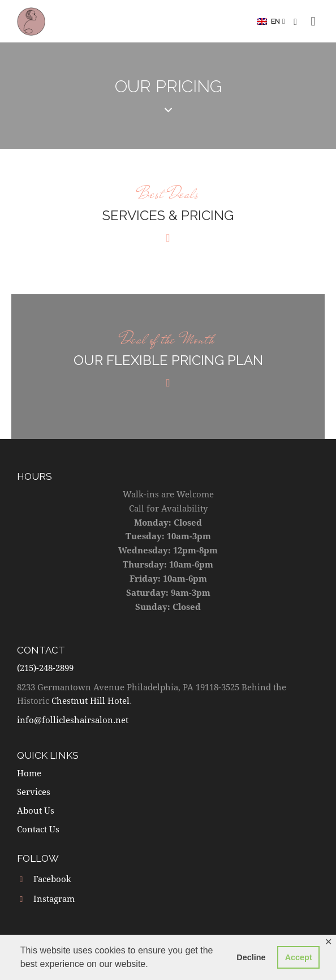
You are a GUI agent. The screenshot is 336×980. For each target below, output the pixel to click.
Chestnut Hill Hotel (91, 700)
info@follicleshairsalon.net (73, 720)
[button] (271, 21)
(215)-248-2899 (45, 668)
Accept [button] (299, 957)
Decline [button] (251, 957)
